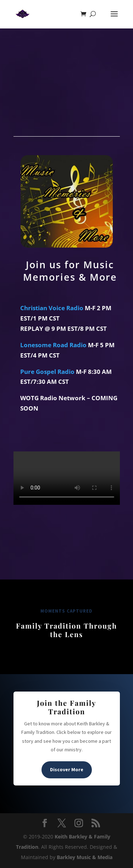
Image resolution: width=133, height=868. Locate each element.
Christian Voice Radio (52, 308)
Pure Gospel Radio (47, 372)
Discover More (67, 769)
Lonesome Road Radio (53, 345)
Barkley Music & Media (85, 857)
